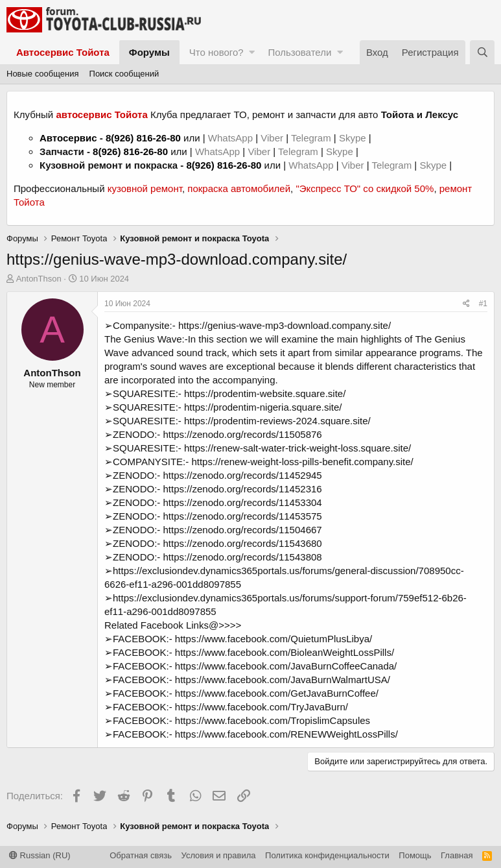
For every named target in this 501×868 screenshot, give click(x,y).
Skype (354, 138)
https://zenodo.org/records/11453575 (243, 516)
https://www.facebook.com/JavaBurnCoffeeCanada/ (286, 666)
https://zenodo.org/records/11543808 (243, 557)
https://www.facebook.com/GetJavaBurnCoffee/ (277, 693)
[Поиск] (482, 52)
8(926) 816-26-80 (143, 138)
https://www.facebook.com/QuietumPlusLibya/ (274, 639)
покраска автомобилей (239, 188)
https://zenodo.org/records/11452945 (243, 475)
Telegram (312, 138)
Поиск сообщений (124, 74)
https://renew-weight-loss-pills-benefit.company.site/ (302, 462)
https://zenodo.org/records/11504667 (243, 530)
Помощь (415, 855)
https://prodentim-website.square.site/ (265, 393)
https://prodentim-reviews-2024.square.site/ (277, 421)
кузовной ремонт (145, 188)
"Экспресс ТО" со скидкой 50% (365, 188)
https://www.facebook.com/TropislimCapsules (273, 720)
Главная (457, 855)
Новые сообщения (43, 74)
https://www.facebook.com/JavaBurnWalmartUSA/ (283, 680)
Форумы (149, 52)
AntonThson (39, 279)
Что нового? (216, 52)
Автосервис (68, 138)
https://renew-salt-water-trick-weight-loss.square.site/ (297, 448)
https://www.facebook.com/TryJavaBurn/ (262, 707)
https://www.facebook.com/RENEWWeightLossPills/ (286, 734)
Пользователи (299, 52)
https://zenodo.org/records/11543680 (243, 543)
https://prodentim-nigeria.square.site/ (263, 407)
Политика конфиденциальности (327, 855)
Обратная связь (141, 855)
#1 (483, 304)
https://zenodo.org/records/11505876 (243, 434)
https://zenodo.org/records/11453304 (243, 502)
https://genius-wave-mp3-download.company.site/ (285, 325)
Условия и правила (219, 855)
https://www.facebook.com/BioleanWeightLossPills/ (285, 652)
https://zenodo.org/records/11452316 (243, 489)
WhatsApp (232, 138)
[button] (252, 52)
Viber (272, 138)
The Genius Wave (143, 339)
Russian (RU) (40, 855)
